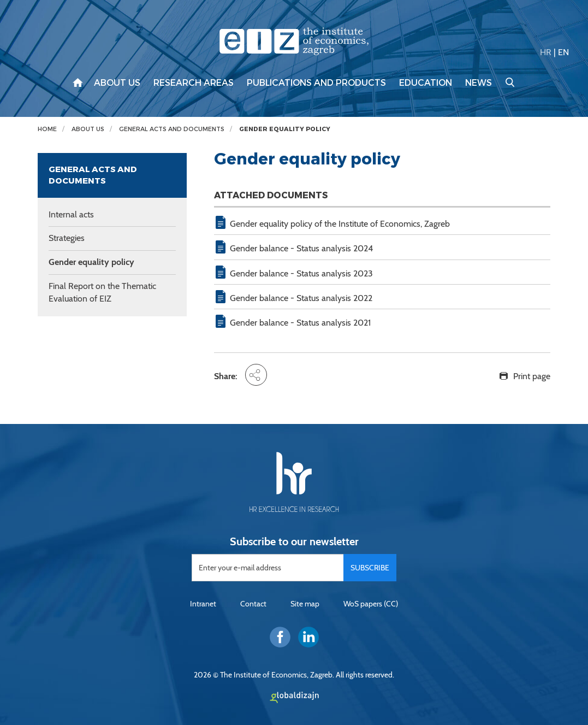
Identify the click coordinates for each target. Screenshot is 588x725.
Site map (305, 604)
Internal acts (71, 214)
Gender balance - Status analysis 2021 (300, 323)
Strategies (67, 238)
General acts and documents (172, 129)
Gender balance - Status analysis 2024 (301, 248)
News (479, 83)
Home (47, 129)
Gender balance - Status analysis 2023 (301, 273)
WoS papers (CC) (371, 604)
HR (546, 52)
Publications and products (316, 83)
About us (117, 83)
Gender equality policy (285, 129)
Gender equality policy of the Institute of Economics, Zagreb (340, 224)
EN (563, 52)
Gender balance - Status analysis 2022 (301, 298)
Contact (253, 604)
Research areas (194, 83)
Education (426, 83)
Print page (532, 376)
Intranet (203, 604)
